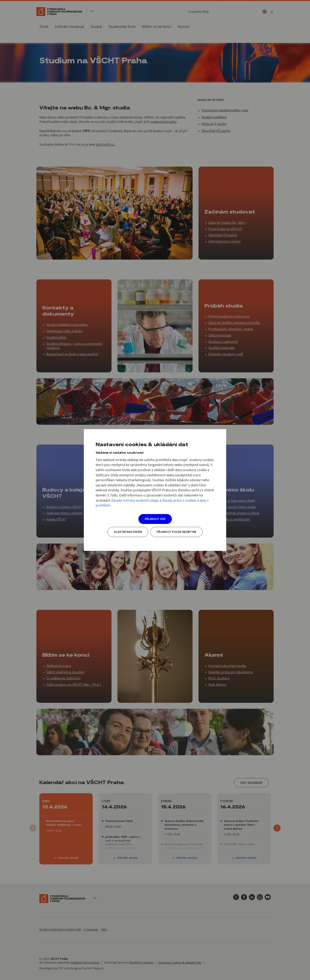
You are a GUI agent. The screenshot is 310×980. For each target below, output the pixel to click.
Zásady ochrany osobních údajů (135, 500)
